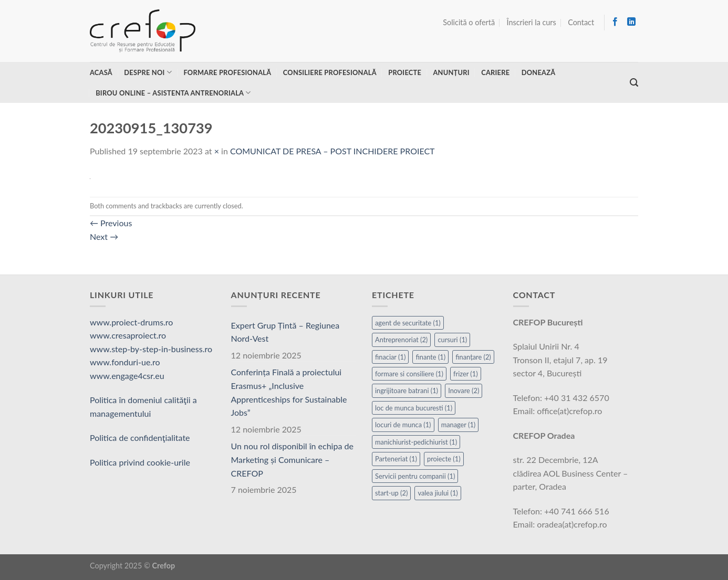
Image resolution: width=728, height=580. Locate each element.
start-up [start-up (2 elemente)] (391, 493)
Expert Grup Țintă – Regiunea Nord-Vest (285, 332)
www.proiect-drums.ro (131, 322)
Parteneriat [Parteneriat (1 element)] (396, 459)
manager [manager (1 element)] (459, 425)
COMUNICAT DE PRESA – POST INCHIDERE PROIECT (332, 151)
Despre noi (148, 72)
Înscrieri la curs (532, 22)
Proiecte (405, 72)
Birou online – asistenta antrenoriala (173, 93)
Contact (581, 22)
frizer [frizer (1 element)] (466, 374)
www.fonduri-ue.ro (125, 362)
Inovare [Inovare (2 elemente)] (464, 391)
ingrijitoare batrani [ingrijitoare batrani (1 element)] (407, 391)
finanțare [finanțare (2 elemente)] (473, 357)
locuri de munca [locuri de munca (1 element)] (403, 425)
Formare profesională (227, 72)
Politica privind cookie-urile (140, 462)
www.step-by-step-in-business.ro (151, 349)
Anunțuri (451, 72)
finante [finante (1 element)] (430, 357)
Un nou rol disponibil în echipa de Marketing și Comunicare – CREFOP (292, 459)
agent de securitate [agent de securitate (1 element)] (408, 323)
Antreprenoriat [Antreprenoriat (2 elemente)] (401, 340)
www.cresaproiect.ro (128, 335)
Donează (539, 72)
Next (104, 236)
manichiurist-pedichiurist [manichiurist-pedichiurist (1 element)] (416, 442)
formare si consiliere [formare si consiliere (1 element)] (409, 374)
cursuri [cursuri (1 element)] (452, 340)
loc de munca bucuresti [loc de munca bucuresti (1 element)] (414, 408)
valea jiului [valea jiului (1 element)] (438, 493)
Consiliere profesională (330, 72)
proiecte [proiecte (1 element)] (444, 459)
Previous (111, 223)
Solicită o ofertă (469, 22)
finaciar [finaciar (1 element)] (390, 357)
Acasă (101, 72)
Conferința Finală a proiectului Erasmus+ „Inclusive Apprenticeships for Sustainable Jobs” (289, 392)
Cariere (495, 72)
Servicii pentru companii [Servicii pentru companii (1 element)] (415, 476)
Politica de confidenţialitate (140, 437)
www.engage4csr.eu (127, 376)
